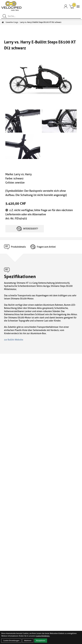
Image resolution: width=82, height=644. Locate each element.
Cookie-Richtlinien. (43, 636)
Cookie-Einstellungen (11, 641)
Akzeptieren (41, 641)
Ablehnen (28, 641)
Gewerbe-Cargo (12, 22)
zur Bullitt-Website (14, 340)
